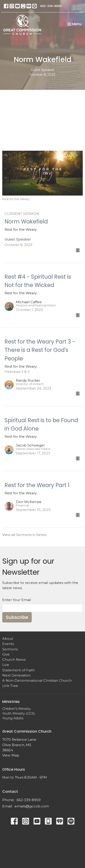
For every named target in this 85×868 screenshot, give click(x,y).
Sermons (10, 649)
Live (6, 665)
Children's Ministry (17, 709)
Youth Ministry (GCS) (18, 713)
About (8, 639)
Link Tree (10, 686)
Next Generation (16, 675)
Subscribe (17, 617)
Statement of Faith (18, 670)
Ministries (11, 702)
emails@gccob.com (32, 806)
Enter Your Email (17, 600)
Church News (14, 660)
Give (6, 654)
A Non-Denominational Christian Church (37, 680)
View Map (11, 755)
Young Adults (13, 718)
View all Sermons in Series (24, 535)
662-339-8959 (51, 6)
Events (8, 644)
